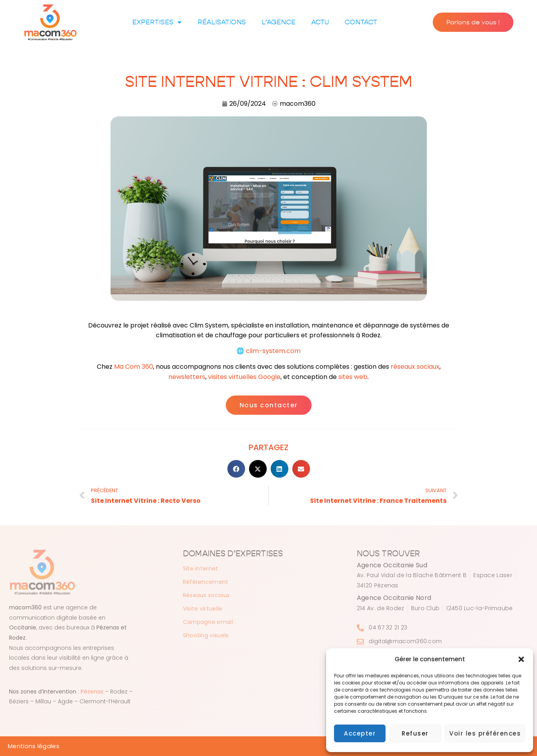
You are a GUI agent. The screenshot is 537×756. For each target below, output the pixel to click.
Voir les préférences (485, 733)
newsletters (187, 377)
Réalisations (222, 22)
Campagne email (208, 622)
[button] (521, 659)
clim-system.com (273, 351)
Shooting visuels (206, 635)
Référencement (206, 582)
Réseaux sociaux (207, 595)
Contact (361, 22)
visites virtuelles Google (244, 377)
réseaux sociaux (415, 367)
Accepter (360, 733)
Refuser (415, 733)
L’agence (279, 22)
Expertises (157, 22)
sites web (353, 377)
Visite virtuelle (203, 609)
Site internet (201, 568)
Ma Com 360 (134, 367)
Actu (320, 22)
